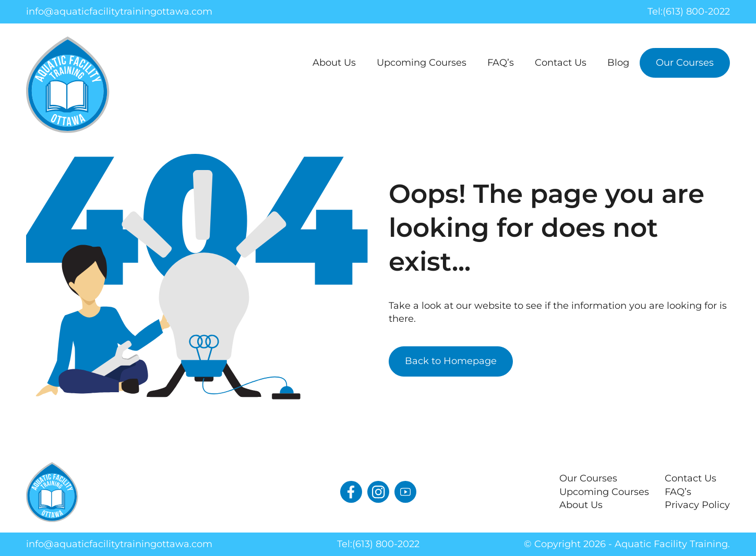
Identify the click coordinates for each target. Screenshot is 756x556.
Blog (618, 63)
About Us (334, 63)
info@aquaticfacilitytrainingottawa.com (119, 11)
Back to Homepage (451, 361)
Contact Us (561, 63)
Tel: (689, 11)
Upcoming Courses (422, 63)
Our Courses (685, 63)
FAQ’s (501, 63)
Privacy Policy (697, 505)
